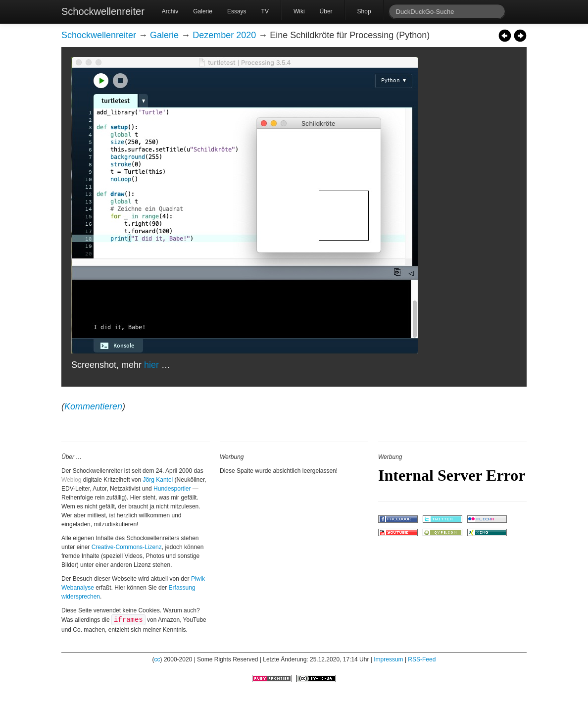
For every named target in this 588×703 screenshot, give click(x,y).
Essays (237, 11)
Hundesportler (172, 489)
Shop (364, 11)
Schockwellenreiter (103, 11)
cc (157, 659)
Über (326, 11)
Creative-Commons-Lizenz (127, 547)
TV (265, 11)
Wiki (299, 11)
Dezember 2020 (224, 35)
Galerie (203, 11)
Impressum (388, 659)
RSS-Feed (422, 659)
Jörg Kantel (158, 480)
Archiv (170, 11)
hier (151, 365)
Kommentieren (93, 406)
